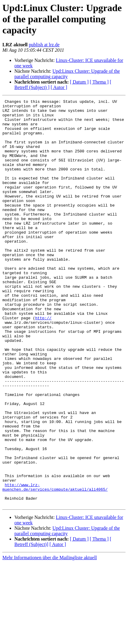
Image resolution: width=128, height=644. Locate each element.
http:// (43, 362)
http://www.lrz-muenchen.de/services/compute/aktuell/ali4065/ (55, 565)
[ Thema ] (99, 82)
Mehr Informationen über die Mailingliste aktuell (50, 639)
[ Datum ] (79, 82)
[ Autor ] (59, 87)
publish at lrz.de (44, 45)
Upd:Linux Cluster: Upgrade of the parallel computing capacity (67, 74)
